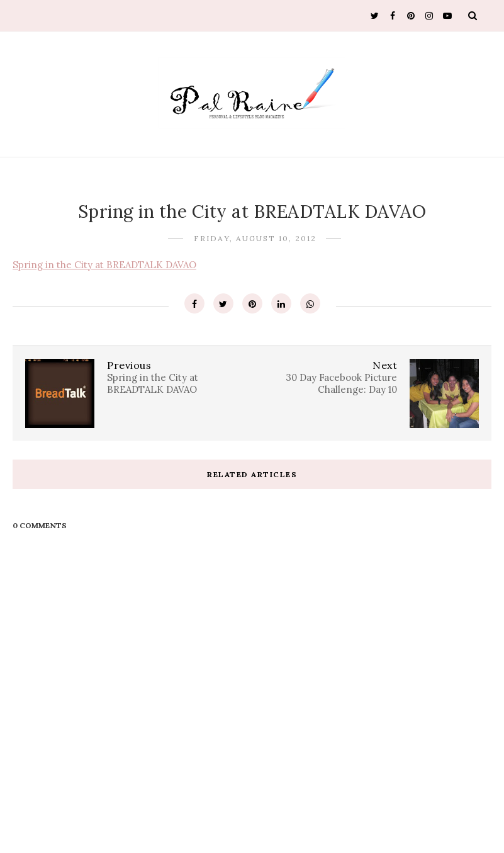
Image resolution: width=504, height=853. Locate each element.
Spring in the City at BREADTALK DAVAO (104, 265)
